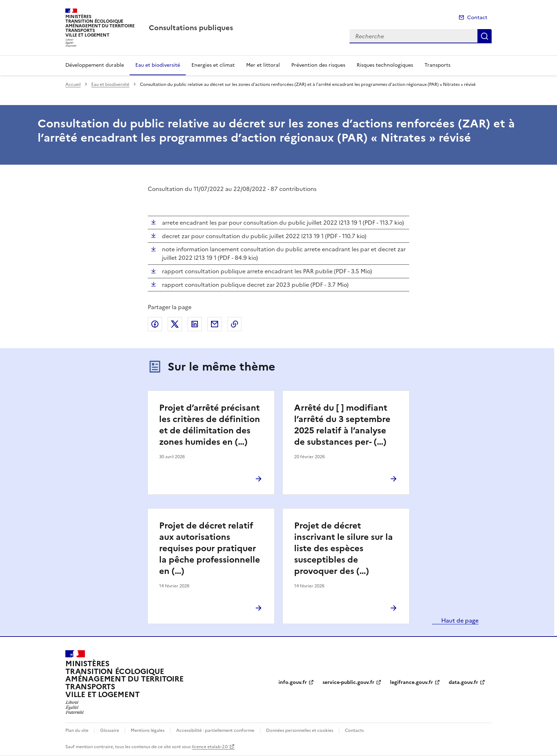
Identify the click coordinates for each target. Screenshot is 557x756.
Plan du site (77, 730)
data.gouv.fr (463, 682)
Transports (437, 65)
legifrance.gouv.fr (412, 682)
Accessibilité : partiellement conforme (215, 730)
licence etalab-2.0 (210, 747)
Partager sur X (175, 324)
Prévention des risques (318, 65)
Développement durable (95, 65)
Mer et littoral (263, 65)
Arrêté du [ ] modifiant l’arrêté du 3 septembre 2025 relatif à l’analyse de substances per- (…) (342, 425)
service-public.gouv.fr (348, 682)
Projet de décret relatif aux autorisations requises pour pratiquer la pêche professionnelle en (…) (210, 548)
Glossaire (110, 730)
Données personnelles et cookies (300, 730)
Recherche (485, 36)
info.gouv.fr (293, 682)
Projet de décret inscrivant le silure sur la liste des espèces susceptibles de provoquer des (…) (344, 548)
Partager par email (215, 324)
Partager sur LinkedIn (195, 324)
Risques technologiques (385, 65)
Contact (477, 18)
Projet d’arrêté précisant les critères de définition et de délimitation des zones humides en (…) (210, 425)
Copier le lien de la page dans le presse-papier (234, 324)
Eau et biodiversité (158, 65)
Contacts (354, 730)
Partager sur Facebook (155, 324)
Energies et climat (213, 65)
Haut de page (459, 620)
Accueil (73, 84)
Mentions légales (148, 730)
